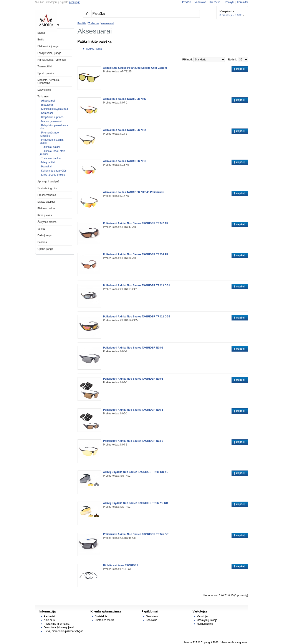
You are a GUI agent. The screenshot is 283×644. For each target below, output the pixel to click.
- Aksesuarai (47, 101)
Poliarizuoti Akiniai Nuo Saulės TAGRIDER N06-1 (133, 410)
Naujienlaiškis (205, 624)
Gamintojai (152, 616)
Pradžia (187, 2)
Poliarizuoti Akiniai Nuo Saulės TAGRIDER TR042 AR (136, 223)
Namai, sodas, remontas (52, 60)
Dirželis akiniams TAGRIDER (121, 565)
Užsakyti (229, 2)
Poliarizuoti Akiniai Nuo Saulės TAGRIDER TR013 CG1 (137, 285)
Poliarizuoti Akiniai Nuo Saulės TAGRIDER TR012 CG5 (137, 317)
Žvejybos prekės (47, 222)
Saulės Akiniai (94, 49)
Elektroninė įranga (48, 46)
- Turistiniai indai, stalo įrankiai (53, 153)
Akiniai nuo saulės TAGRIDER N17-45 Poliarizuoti (134, 192)
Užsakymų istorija (207, 620)
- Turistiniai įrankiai (50, 158)
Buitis (41, 40)
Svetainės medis (104, 620)
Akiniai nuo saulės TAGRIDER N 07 (125, 99)
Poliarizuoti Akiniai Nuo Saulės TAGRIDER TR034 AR (136, 254)
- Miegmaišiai (47, 162)
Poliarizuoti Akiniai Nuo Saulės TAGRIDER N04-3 (133, 441)
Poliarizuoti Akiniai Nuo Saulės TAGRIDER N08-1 (133, 379)
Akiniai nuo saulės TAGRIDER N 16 (125, 161)
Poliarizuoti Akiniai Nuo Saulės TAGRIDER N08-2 (133, 348)
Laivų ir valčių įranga (49, 53)
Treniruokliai (45, 67)
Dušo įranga (45, 235)
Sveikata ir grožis (47, 188)
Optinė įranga (45, 249)
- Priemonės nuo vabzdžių (49, 134)
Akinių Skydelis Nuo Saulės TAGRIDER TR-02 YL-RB (136, 503)
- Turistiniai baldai (50, 147)
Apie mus (49, 620)
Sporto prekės (46, 73)
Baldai (41, 33)
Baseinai (43, 242)
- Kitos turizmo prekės (52, 175)
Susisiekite (101, 616)
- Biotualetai (47, 105)
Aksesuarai (107, 23)
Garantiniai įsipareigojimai (59, 627)
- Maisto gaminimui (51, 121)
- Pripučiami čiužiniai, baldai (52, 141)
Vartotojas (200, 2)
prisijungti (75, 2)
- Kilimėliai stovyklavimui (54, 109)
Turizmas (43, 97)
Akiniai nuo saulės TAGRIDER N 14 (125, 130)
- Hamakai (46, 167)
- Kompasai (46, 113)
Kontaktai (242, 2)
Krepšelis (215, 2)
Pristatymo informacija (57, 624)
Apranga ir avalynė (48, 182)
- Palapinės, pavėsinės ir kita (54, 127)
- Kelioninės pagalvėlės (53, 171)
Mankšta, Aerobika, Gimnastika (49, 82)
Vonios (41, 229)
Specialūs (152, 620)
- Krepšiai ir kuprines (52, 117)
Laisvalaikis (44, 90)
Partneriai (49, 616)
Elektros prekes (47, 209)
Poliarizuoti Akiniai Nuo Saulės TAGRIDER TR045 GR (136, 534)
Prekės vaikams (47, 195)
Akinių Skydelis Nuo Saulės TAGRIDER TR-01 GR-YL (136, 472)
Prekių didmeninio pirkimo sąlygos (64, 631)
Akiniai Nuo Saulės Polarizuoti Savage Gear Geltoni (135, 68)
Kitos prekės (45, 215)
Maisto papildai (46, 202)
